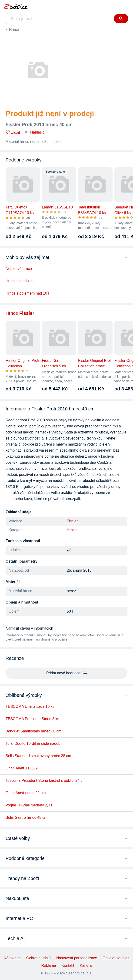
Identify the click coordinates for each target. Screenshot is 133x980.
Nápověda (12, 958)
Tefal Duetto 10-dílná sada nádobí (33, 743)
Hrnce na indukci (19, 281)
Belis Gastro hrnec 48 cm (27, 817)
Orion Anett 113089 (22, 768)
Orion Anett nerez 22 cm (26, 793)
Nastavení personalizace (77, 958)
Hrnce (14, 30)
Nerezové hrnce (19, 269)
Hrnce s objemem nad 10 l (27, 293)
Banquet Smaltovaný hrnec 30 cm (33, 731)
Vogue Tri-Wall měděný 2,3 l (29, 805)
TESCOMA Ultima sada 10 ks (30, 706)
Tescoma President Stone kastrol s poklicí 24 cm (46, 780)
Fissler (72, 521)
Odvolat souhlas (116, 958)
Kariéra (86, 965)
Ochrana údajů (38, 958)
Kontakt (68, 965)
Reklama (49, 965)
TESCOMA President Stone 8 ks (32, 719)
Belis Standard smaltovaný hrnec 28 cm (38, 756)
